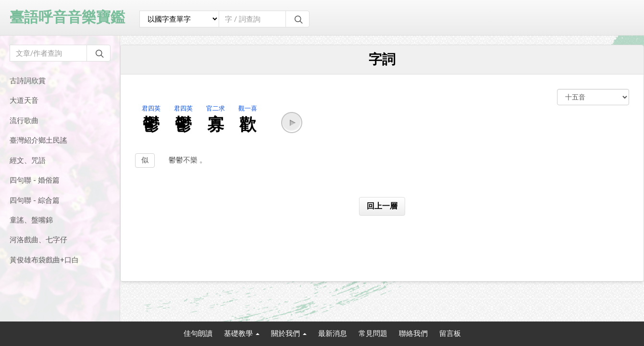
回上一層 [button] (382, 206)
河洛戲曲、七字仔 (38, 240)
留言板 (450, 334)
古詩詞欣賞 (28, 81)
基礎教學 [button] (242, 334)
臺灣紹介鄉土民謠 (38, 140)
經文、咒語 (28, 161)
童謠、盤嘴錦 (31, 220)
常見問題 (373, 334)
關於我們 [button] (289, 334)
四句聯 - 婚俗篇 (35, 180)
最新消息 (333, 334)
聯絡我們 (413, 334)
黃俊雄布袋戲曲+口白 (44, 260)
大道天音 (24, 100)
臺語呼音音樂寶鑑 (67, 17)
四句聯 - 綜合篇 (35, 200)
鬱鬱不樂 (184, 160)
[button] (292, 123)
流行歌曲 (24, 121)
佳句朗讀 (198, 334)
